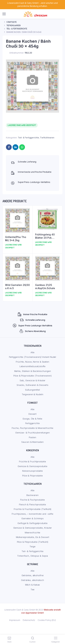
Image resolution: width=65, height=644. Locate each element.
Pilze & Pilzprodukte (32, 476)
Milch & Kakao (33, 585)
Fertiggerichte (32, 423)
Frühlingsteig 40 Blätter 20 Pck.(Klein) (45, 236)
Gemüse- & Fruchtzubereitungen (32, 433)
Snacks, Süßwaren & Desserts (32, 385)
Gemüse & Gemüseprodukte (32, 466)
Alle (32, 352)
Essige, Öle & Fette (32, 419)
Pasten (32, 437)
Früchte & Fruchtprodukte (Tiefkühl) (33, 509)
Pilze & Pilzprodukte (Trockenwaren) (32, 376)
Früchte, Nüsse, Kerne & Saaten (32, 362)
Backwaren (32, 495)
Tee (33, 589)
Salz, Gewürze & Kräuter (33, 380)
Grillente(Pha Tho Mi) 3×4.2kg (16, 239)
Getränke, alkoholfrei (33, 575)
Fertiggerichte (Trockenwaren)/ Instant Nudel (33, 357)
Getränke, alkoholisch (32, 580)
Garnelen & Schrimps (32, 518)
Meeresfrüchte (33, 533)
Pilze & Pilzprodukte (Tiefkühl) (33, 542)
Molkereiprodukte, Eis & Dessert (33, 537)
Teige (32, 546)
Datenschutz (29, 620)
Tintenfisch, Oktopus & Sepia (32, 556)
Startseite (12, 22)
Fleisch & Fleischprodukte (32, 504)
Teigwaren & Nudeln (32, 394)
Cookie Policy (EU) (47, 620)
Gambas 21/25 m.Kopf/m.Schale (45, 287)
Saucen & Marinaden (32, 442)
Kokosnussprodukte (32, 471)
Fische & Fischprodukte (32, 500)
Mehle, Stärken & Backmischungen (33, 371)
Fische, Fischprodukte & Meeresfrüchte (32, 428)
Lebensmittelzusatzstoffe (33, 366)
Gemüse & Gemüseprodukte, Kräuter (33, 528)
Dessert (32, 414)
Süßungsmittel (32, 390)
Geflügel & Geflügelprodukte (32, 523)
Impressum (15, 620)
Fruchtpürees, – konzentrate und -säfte (32, 514)
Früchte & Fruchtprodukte (32, 461)
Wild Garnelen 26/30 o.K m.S (17, 287)
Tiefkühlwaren (13, 25)
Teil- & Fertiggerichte (17, 29)
